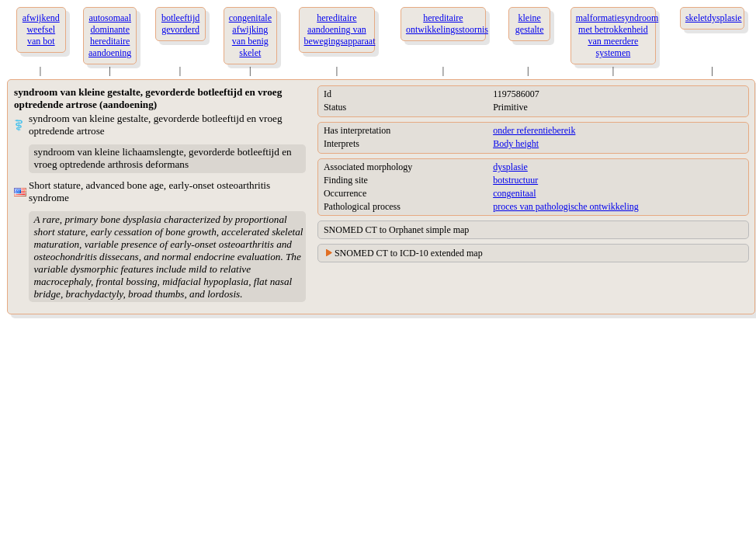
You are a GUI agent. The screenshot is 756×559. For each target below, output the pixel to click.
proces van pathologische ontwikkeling (566, 207)
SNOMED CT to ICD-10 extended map (409, 253)
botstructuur (515, 180)
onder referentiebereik (534, 130)
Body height (516, 144)
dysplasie (510, 167)
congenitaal (514, 193)
